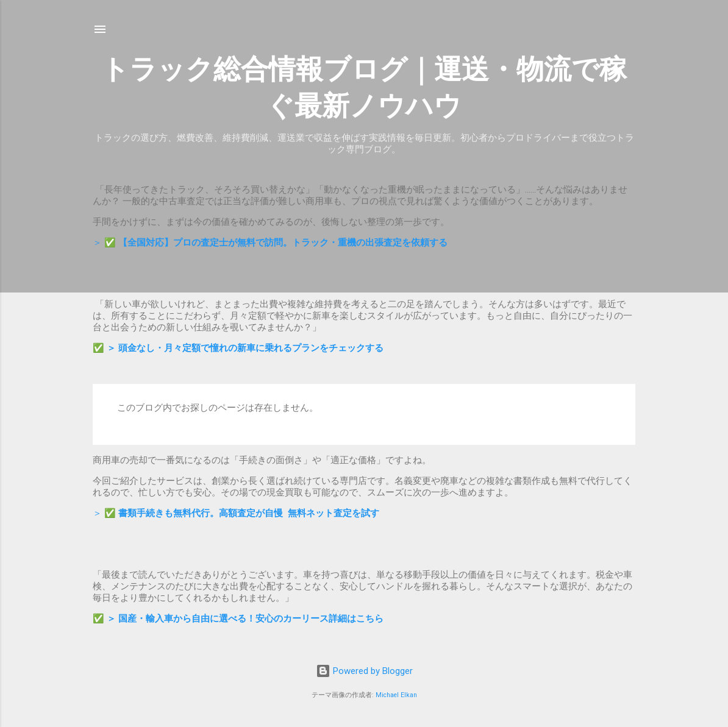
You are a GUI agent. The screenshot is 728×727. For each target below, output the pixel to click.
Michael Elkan (396, 695)
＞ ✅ (270, 243)
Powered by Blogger (364, 671)
